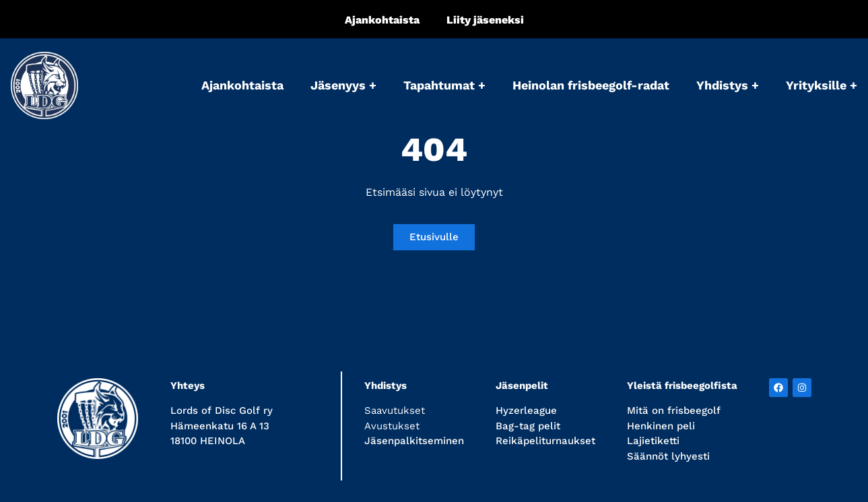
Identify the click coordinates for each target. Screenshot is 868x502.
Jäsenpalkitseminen (414, 441)
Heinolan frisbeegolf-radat (591, 85)
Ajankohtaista (382, 20)
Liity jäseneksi (485, 20)
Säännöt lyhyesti (668, 456)
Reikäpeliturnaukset (545, 441)
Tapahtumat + (444, 85)
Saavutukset (395, 410)
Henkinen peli (661, 426)
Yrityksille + (822, 85)
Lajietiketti (653, 441)
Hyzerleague (526, 410)
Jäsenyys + (343, 85)
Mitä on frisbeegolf (674, 410)
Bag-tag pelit (528, 426)
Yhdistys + (728, 85)
